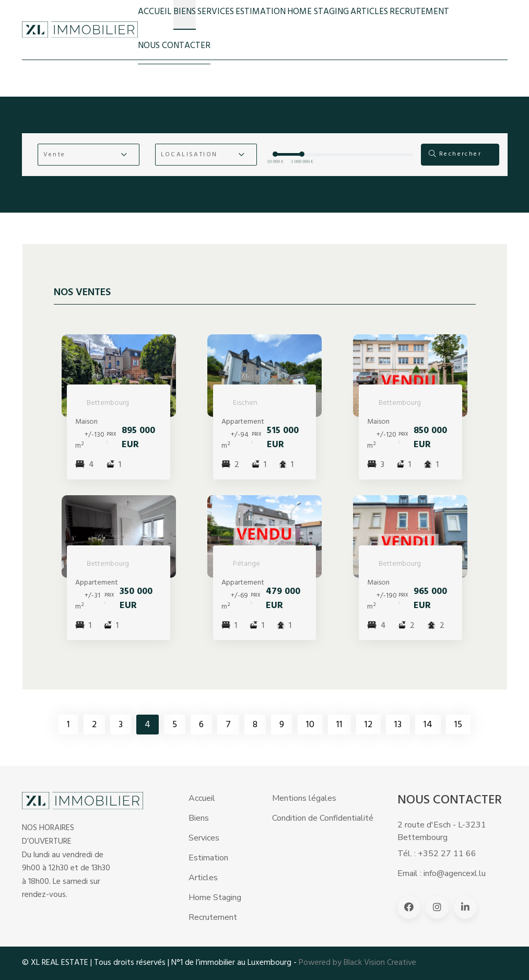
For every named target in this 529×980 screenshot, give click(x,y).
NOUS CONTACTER (183, 41)
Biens (199, 818)
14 (428, 726)
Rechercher (460, 155)
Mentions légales (304, 798)
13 (398, 726)
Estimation (264, 17)
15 (458, 726)
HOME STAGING (315, 17)
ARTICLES (362, 17)
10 (310, 726)
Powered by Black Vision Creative (357, 963)
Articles (203, 878)
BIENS (188, 17)
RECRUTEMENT (407, 17)
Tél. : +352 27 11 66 (437, 854)
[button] (89, 154)
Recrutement (213, 917)
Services (222, 17)
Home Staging (215, 897)
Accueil (156, 17)
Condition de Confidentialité (323, 818)
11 (339, 726)
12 (368, 726)
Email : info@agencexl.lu (442, 873)
